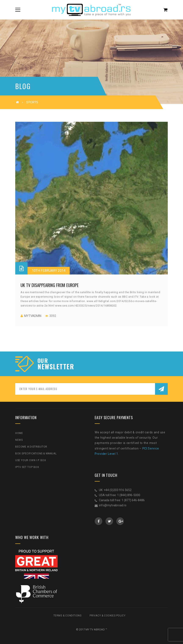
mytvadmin (33, 316)
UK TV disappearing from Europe (50, 285)
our (43, 361)
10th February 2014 (49, 271)
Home (19, 433)
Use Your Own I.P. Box (31, 460)
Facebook (99, 521)
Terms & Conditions (67, 616)
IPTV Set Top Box (27, 467)
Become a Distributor (31, 447)
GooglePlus (120, 521)
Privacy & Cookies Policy (107, 616)
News (19, 440)
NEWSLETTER (56, 367)
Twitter (109, 521)
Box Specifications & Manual (36, 454)
